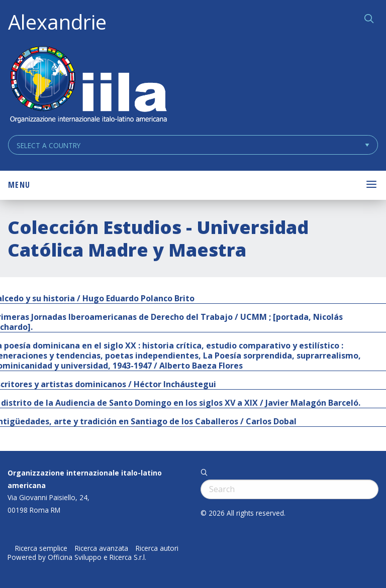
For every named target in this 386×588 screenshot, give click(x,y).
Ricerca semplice (41, 548)
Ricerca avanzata (102, 548)
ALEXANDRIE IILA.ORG (88, 86)
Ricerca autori (157, 548)
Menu (19, 185)
